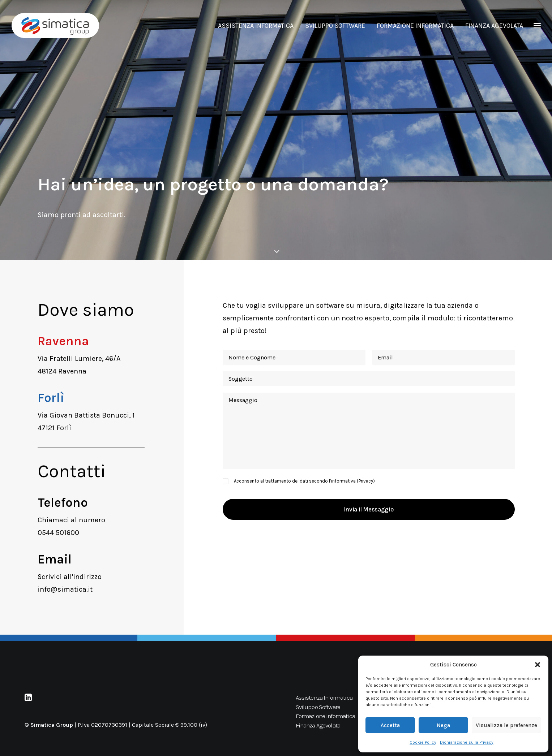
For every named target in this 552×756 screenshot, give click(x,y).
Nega (443, 725)
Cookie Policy (423, 742)
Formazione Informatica (325, 716)
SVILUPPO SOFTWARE (335, 26)
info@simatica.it (65, 589)
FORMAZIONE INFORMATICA (415, 26)
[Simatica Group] (55, 25)
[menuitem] (258, 25)
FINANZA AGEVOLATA (494, 26)
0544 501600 (58, 533)
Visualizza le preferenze (506, 725)
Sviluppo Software (318, 707)
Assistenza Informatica (324, 697)
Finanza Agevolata (318, 725)
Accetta (390, 725)
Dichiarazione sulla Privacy (467, 742)
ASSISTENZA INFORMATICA (256, 26)
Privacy (366, 481)
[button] (538, 665)
